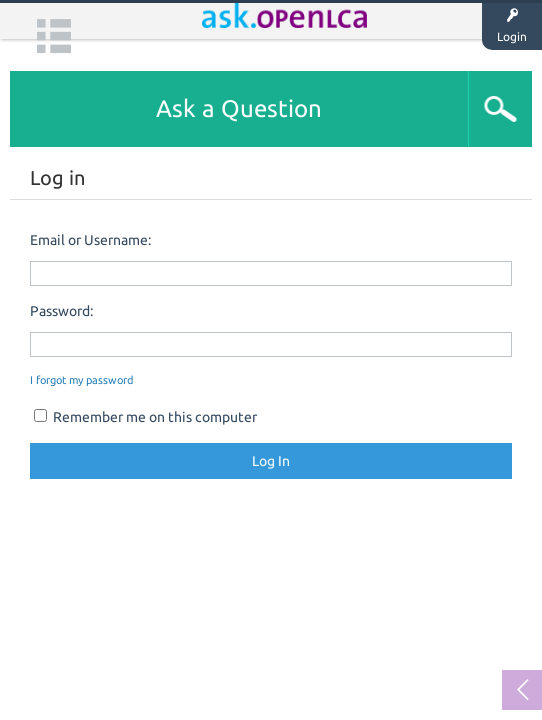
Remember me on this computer (145, 417)
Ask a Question (239, 108)
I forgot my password (81, 380)
